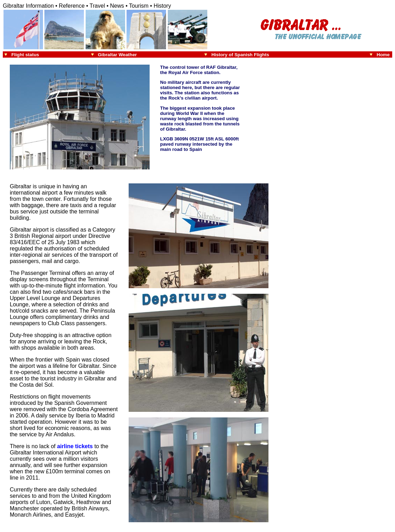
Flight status (25, 55)
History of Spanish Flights (240, 55)
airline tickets (75, 446)
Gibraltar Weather (117, 55)
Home (385, 55)
